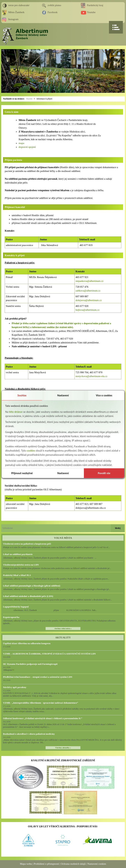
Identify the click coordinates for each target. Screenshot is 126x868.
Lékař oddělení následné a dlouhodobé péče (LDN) (28, 596)
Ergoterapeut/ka (11, 617)
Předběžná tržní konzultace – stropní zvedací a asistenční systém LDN (38, 677)
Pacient (29, 99)
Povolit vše (104, 473)
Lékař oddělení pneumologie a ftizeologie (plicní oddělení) (32, 586)
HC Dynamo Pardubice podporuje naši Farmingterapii (30, 664)
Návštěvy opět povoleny (15, 687)
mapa (21, 143)
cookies (31, 451)
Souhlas (22, 395)
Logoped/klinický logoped (16, 607)
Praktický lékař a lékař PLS (17, 575)
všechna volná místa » (63, 629)
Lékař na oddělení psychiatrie (18, 554)
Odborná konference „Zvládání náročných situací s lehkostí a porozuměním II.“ (43, 718)
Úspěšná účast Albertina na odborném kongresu (27, 643)
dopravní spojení (27, 147)
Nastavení (63, 395)
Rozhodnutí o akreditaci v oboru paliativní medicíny (29, 734)
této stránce (16, 412)
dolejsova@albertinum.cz (89, 300)
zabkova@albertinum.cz (88, 291)
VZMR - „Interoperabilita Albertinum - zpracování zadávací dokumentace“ (41, 703)
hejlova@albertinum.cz (87, 310)
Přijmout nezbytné (22, 473)
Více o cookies (104, 395)
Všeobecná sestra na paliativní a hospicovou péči (27, 544)
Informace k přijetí (44, 99)
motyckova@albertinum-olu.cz (91, 376)
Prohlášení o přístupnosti (46, 864)
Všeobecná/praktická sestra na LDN (21, 565)
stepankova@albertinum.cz (89, 281)
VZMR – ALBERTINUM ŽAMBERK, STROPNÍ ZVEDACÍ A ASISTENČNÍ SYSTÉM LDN (49, 654)
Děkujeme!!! (9, 670)
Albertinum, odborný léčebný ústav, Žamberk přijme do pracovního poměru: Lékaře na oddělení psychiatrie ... (50, 558)
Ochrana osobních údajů (73, 864)
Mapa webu (26, 864)
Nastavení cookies (97, 864)
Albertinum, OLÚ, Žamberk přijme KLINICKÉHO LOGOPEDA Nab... (50, 610)
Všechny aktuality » (63, 748)
